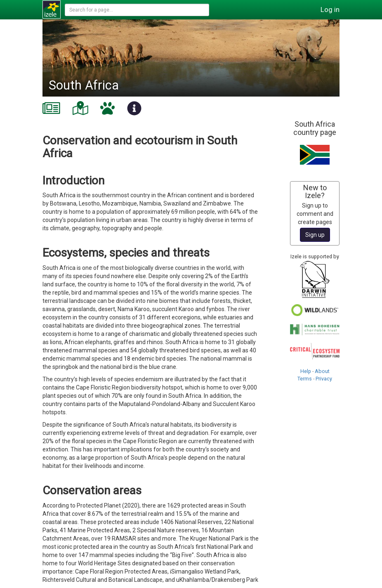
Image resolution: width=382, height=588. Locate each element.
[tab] (51, 108)
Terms (305, 379)
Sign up (315, 235)
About (322, 371)
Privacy (324, 379)
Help (306, 371)
